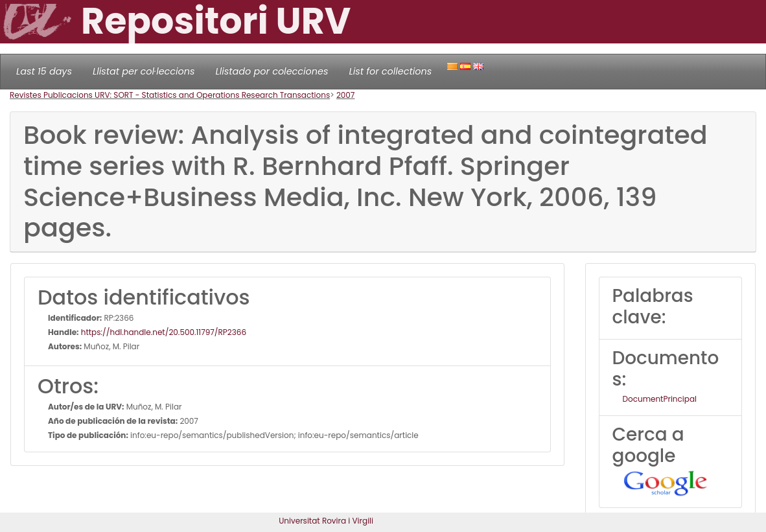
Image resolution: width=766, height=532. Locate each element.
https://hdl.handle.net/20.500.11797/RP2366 (163, 332)
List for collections (390, 71)
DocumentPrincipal (660, 399)
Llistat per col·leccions (144, 71)
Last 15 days (44, 71)
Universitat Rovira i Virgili (326, 521)
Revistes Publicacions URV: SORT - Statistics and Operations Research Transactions (170, 95)
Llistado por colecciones (272, 71)
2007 (346, 95)
